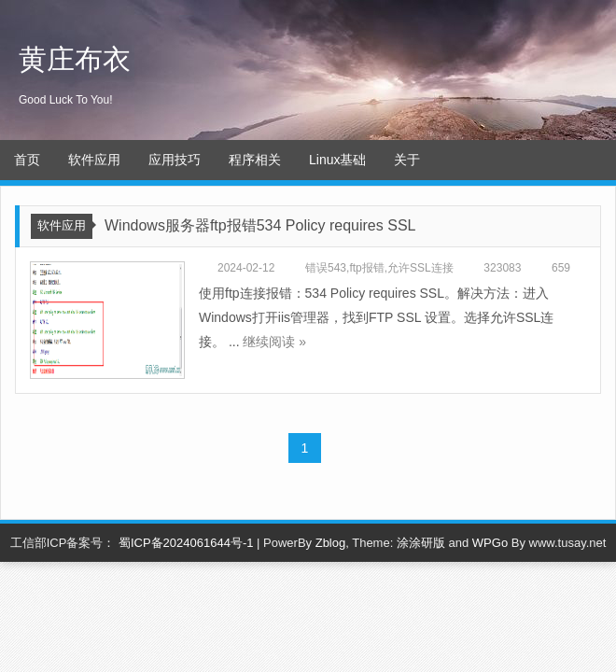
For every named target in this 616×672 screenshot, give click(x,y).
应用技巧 (175, 160)
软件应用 (94, 160)
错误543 (326, 268)
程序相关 (255, 160)
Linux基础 (337, 160)
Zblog (331, 543)
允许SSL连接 (420, 268)
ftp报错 (366, 268)
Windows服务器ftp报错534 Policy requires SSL (260, 225)
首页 (27, 160)
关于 (407, 160)
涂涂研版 (421, 543)
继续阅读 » (274, 342)
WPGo (490, 543)
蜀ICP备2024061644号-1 (186, 543)
